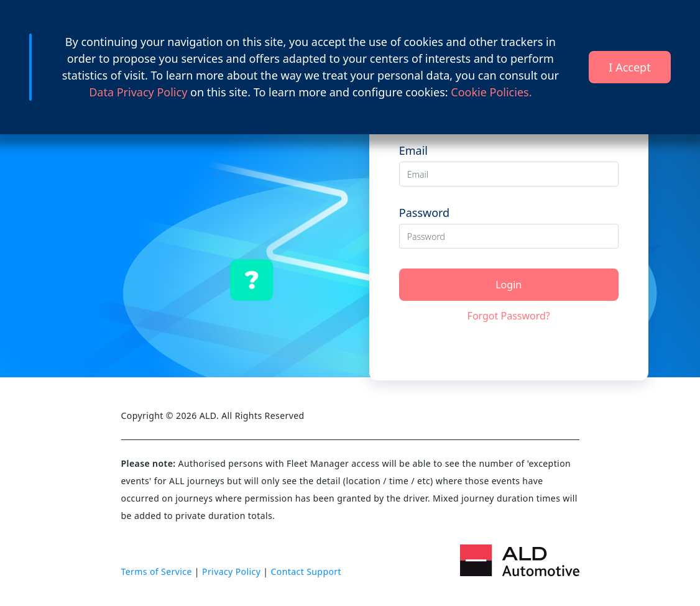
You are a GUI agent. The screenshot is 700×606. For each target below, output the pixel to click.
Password (424, 213)
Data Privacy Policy (140, 92)
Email (413, 150)
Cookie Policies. (491, 92)
